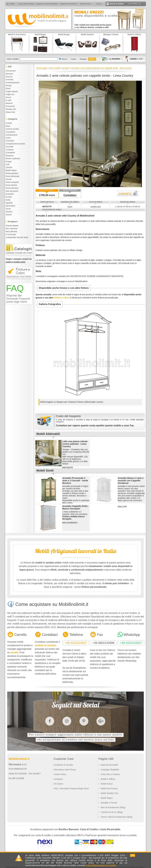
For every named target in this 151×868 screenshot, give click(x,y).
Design (9, 86)
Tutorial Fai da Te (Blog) (112, 812)
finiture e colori (61, 298)
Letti (8, 164)
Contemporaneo (13, 83)
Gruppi (9, 162)
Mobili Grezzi (107, 784)
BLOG (99, 4)
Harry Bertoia (11, 232)
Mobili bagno (11, 170)
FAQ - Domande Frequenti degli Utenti (71, 788)
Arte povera (11, 71)
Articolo (64, 59)
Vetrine (9, 215)
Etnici (8, 89)
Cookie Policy (60, 774)
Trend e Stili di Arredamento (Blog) (116, 817)
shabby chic (96, 207)
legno (70, 207)
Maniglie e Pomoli (109, 803)
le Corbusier (11, 235)
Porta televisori (12, 188)
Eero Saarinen (12, 229)
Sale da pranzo (12, 191)
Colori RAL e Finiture (110, 774)
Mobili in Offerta (108, 779)
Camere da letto (12, 129)
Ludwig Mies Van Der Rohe (17, 237)
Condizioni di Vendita (63, 765)
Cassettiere (11, 132)
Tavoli (8, 209)
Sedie (8, 200)
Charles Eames (12, 226)
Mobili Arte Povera (109, 788)
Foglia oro (10, 94)
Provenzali (10, 106)
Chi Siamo (58, 784)
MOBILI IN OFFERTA (69, 4)
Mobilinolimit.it (19, 759)
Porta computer (12, 182)
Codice (74, 59)
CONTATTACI (85, 4)
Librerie (9, 167)
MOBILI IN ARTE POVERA (47, 4)
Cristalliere (10, 153)
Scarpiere (10, 194)
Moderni (9, 103)
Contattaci (70, 195)
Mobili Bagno (107, 798)
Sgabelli (9, 203)
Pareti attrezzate (13, 176)
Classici (9, 77)
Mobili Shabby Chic (110, 793)
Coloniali (10, 80)
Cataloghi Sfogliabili (110, 770)
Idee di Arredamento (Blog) (113, 807)
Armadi (9, 123)
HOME (12, 4)
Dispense (10, 156)
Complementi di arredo (15, 144)
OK (133, 855)
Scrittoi (9, 197)
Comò (8, 138)
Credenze (10, 150)
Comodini (10, 141)
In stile (9, 100)
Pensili (9, 179)
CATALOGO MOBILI (26, 4)
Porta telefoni (11, 185)
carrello (14, 652)
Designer (83, 59)
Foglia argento (12, 91)
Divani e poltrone (13, 159)
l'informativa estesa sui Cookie (101, 865)
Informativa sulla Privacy (65, 770)
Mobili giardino (12, 173)
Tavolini (9, 212)
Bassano (9, 74)
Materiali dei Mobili (109, 765)
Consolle (10, 147)
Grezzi (8, 97)
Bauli (8, 126)
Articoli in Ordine (115, 4)
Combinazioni (12, 135)
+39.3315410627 (76, 643)
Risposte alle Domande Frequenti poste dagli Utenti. (18, 299)
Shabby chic (11, 109)
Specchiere (10, 206)
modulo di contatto (45, 645)
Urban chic (10, 112)
